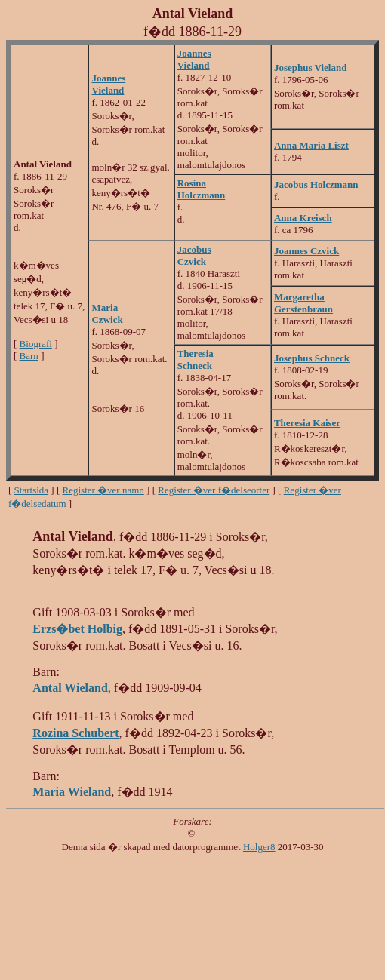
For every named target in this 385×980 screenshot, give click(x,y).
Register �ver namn (103, 490)
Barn (29, 356)
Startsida (32, 490)
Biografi (36, 344)
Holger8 (259, 847)
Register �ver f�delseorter (214, 490)
